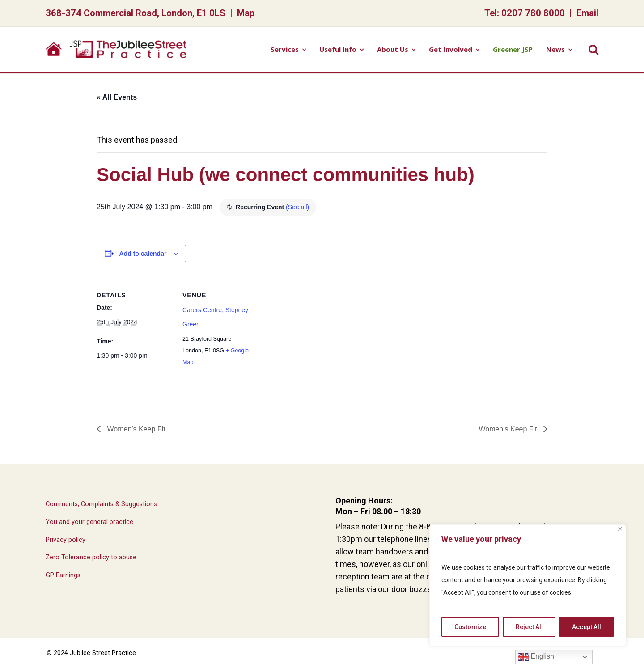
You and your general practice (89, 522)
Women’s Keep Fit (135, 429)
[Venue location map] (316, 339)
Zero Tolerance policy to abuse (91, 557)
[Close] (620, 529)
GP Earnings (63, 575)
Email (587, 13)
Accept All (587, 627)
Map (246, 13)
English (536, 657)
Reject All (529, 627)
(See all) (297, 207)
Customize (470, 627)
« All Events (117, 97)
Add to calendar (143, 254)
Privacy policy (66, 540)
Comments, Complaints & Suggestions (101, 504)
